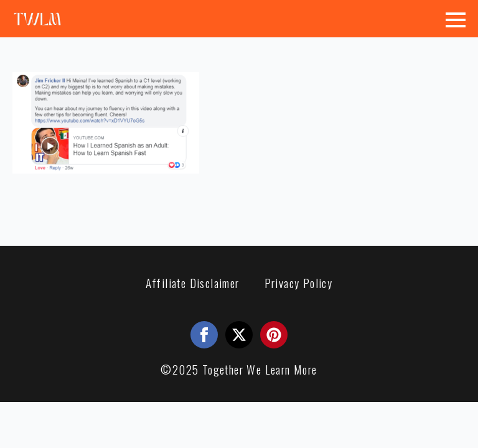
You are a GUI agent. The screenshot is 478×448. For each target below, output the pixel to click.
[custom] (274, 335)
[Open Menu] (456, 20)
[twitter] (239, 335)
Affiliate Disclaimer (193, 282)
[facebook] (204, 335)
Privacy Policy (299, 282)
